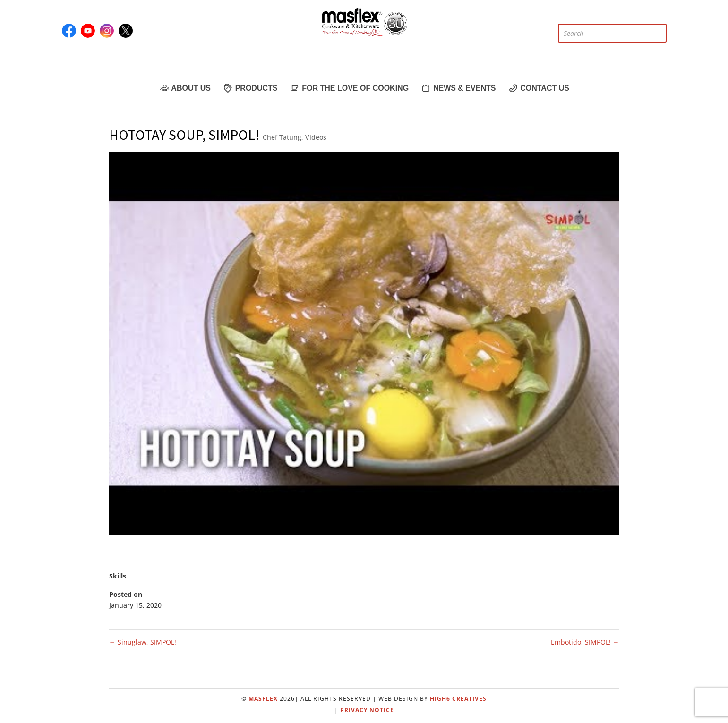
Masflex (263, 699)
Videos (316, 137)
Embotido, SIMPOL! (585, 642)
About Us (185, 88)
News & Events (458, 88)
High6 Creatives (458, 699)
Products (250, 88)
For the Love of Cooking (349, 88)
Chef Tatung (282, 137)
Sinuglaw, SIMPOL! (143, 642)
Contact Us (538, 88)
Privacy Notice (367, 710)
